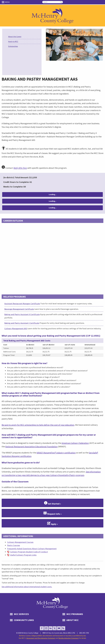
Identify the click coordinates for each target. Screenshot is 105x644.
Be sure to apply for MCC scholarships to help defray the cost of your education (38, 425)
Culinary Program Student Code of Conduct (29, 552)
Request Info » (52, 513)
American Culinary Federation (75, 443)
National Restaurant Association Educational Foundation (31, 446)
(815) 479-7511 (20, 168)
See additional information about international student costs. (27, 587)
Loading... (53, 194)
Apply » (52, 523)
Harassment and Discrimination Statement (41, 638)
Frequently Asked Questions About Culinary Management (32, 549)
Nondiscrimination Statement (69, 638)
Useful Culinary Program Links (23, 555)
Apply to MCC (13, 41)
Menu (3, 2)
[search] (53, 2)
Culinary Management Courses (20, 542)
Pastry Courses (14, 545)
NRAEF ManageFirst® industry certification (56, 453)
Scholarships (13, 46)
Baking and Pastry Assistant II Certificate (22, 314)
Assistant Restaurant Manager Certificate (22, 304)
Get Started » (52, 503)
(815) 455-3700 (84, 633)
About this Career (15, 37)
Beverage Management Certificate (19, 309)
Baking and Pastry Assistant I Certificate (22, 323)
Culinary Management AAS (16, 329)
